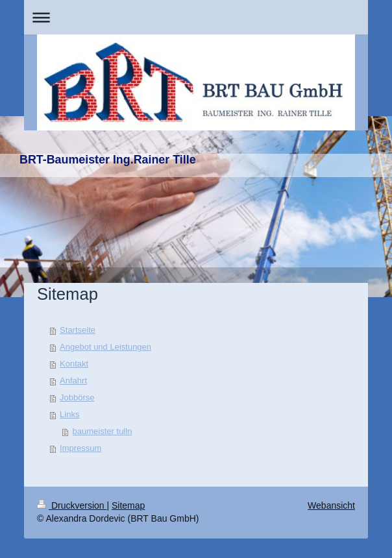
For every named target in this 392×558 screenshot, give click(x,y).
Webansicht (331, 505)
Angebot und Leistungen (105, 347)
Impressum (80, 448)
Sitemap (128, 505)
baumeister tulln (103, 431)
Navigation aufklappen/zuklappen (196, 17)
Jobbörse (77, 397)
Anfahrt (73, 381)
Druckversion (72, 505)
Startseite (78, 330)
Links (69, 414)
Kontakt (74, 364)
